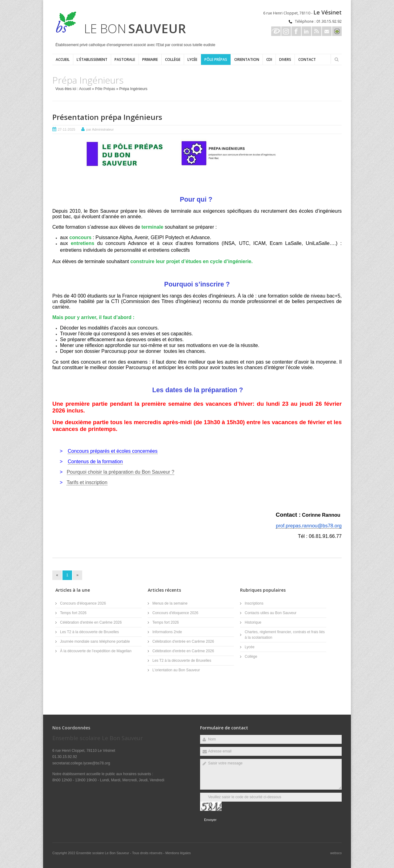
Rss (317, 31)
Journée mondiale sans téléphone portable (95, 641)
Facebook (296, 31)
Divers (285, 59)
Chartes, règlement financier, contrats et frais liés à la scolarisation (285, 635)
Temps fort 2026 (73, 613)
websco (336, 853)
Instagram (286, 31)
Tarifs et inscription (87, 482)
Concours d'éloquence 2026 (83, 603)
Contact (307, 59)
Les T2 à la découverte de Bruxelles (89, 632)
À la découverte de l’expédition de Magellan (96, 651)
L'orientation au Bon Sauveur (176, 670)
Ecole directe (276, 31)
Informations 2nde (167, 632)
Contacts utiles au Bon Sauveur (271, 613)
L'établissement (92, 59)
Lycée (192, 59)
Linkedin (306, 31)
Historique (253, 622)
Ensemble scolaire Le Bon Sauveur (103, 853)
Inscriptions (254, 603)
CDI (269, 59)
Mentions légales (178, 853)
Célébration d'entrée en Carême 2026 (91, 622)
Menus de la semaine (170, 603)
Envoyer (210, 820)
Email (327, 31)
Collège (173, 59)
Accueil (63, 59)
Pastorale (125, 59)
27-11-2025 (66, 129)
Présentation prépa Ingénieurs (107, 117)
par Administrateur (100, 129)
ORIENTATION (247, 59)
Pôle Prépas (216, 59)
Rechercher (336, 59)
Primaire (150, 59)
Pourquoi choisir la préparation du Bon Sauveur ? (121, 472)
